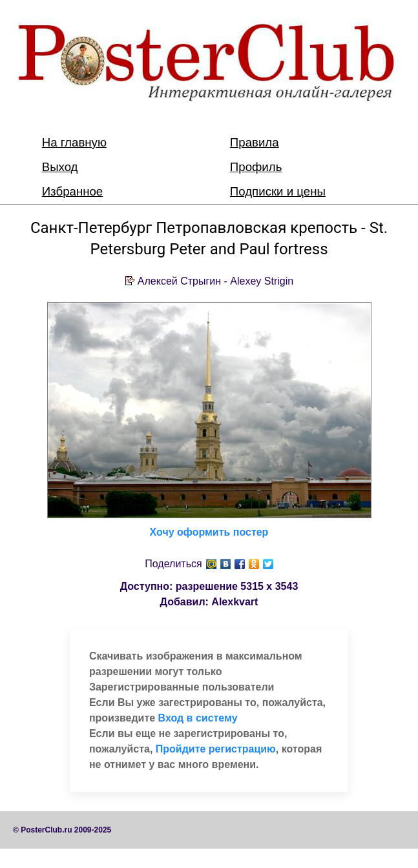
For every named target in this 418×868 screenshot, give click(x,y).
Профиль (256, 167)
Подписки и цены (278, 191)
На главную (74, 142)
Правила (255, 142)
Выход (60, 167)
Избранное (73, 191)
